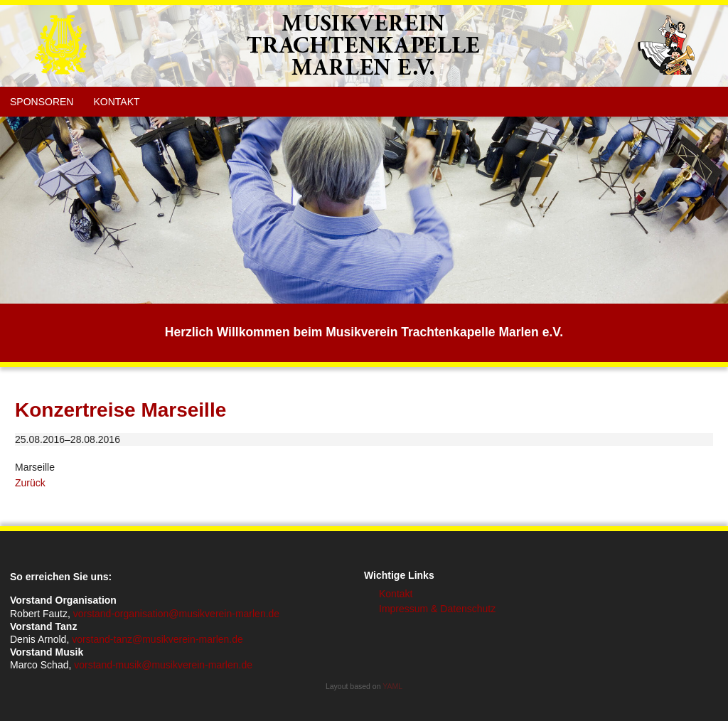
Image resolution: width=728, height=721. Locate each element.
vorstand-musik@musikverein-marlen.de (163, 665)
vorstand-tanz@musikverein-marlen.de (157, 639)
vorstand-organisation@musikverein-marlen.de (176, 614)
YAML (392, 686)
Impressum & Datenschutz (437, 609)
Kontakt (116, 102)
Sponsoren (42, 102)
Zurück (30, 483)
